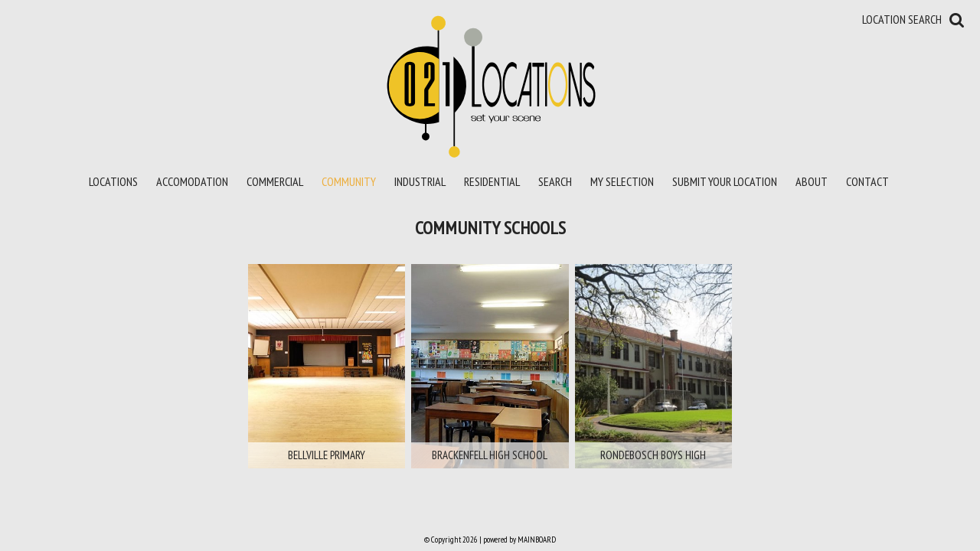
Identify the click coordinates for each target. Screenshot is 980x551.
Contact (867, 181)
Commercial (275, 181)
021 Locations (490, 86)
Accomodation (192, 181)
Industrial (420, 181)
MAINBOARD (537, 540)
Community (349, 181)
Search (555, 181)
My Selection (622, 181)
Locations (113, 181)
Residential (492, 181)
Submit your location (725, 181)
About (812, 181)
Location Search (902, 19)
